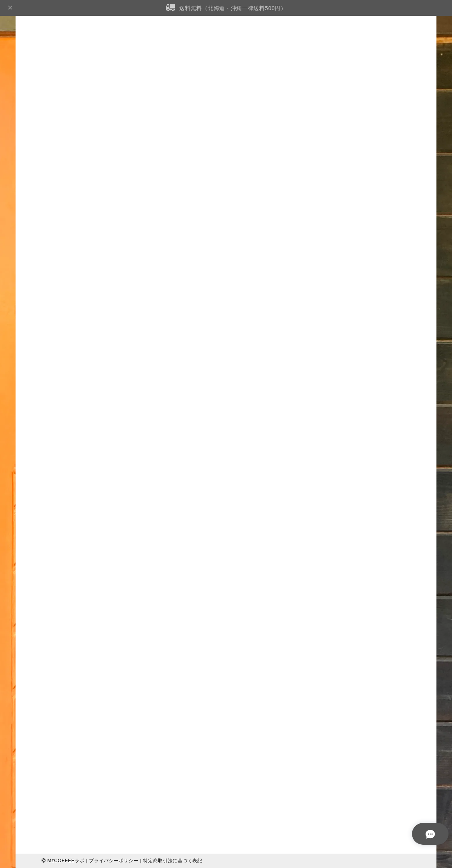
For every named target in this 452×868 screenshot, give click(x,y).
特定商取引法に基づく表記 (173, 861)
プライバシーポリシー (114, 861)
